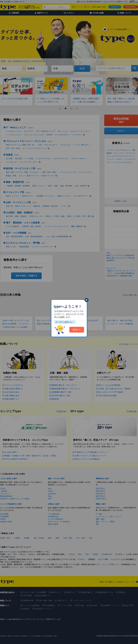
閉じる (87, 300)
